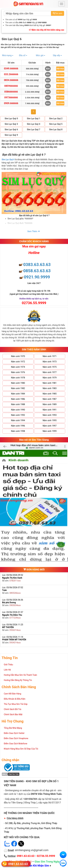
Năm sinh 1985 (50, 394)
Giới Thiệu (8, 665)
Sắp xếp (57, 55)
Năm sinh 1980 (18, 383)
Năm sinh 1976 (18, 372)
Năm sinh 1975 (50, 367)
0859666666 (11, 86)
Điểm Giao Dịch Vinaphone (16, 738)
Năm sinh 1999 (50, 431)
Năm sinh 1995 (50, 420)
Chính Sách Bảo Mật (13, 714)
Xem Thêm (32, 231)
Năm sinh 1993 (50, 415)
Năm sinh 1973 (50, 362)
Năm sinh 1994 (18, 420)
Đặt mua (60, 69)
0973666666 (11, 97)
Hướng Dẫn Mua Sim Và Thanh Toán (20, 675)
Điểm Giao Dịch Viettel (14, 733)
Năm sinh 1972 (18, 362)
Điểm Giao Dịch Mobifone (16, 744)
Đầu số (23, 55)
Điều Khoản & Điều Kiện (15, 699)
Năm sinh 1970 (18, 356)
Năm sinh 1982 (18, 388)
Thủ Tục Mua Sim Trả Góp (16, 704)
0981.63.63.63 (18, 864)
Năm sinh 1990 (18, 410)
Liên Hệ (7, 670)
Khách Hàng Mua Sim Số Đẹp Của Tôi (21, 749)
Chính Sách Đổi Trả (13, 709)
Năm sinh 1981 (50, 383)
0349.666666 (11, 69)
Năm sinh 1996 (18, 426)
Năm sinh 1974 (18, 367)
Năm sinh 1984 (18, 394)
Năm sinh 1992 (18, 415)
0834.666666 (11, 80)
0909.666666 (11, 103)
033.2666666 (11, 74)
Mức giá (41, 55)
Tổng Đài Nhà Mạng (13, 728)
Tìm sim (58, 13)
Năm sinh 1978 (18, 378)
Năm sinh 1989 (50, 404)
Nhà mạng (8, 55)
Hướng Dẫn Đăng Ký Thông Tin (18, 680)
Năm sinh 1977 (50, 372)
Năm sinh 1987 (50, 399)
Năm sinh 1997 (50, 426)
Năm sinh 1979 (50, 378)
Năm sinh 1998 (18, 431)
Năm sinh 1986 (18, 399)
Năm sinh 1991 (50, 410)
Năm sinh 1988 (18, 404)
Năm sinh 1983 (50, 388)
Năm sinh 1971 (50, 356)
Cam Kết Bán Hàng (12, 694)
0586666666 (11, 92)
